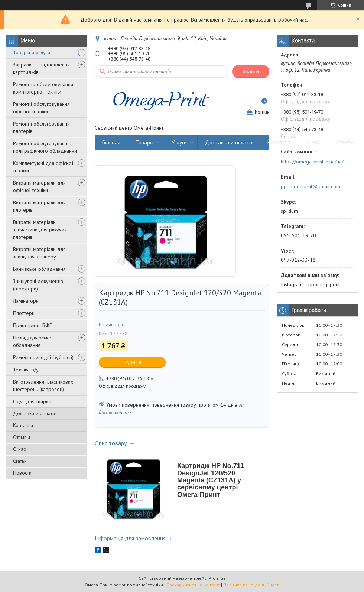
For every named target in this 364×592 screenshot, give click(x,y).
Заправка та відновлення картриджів (41, 68)
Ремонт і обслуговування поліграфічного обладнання (45, 147)
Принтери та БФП (33, 325)
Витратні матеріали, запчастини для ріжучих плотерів (40, 230)
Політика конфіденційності (251, 585)
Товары (144, 142)
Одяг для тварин (32, 401)
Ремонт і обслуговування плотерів (41, 127)
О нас (19, 449)
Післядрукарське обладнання (32, 341)
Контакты (23, 425)
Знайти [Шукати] (251, 71)
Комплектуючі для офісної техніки (43, 167)
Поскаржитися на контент (193, 585)
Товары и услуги (32, 52)
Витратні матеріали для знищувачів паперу (39, 253)
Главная (111, 142)
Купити (132, 362)
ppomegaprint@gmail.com (311, 186)
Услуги (179, 142)
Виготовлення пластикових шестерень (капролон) (43, 386)
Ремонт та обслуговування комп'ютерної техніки (43, 88)
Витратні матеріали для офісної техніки (39, 186)
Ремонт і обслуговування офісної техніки (41, 108)
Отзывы (22, 437)
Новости (22, 473)
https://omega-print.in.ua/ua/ (312, 162)
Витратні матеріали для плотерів (39, 206)
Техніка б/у (26, 370)
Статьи (20, 461)
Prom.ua (217, 578)
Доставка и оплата (34, 413)
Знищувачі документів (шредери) (38, 285)
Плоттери (24, 313)
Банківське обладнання (39, 269)
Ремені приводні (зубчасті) (43, 357)
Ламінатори (26, 301)
